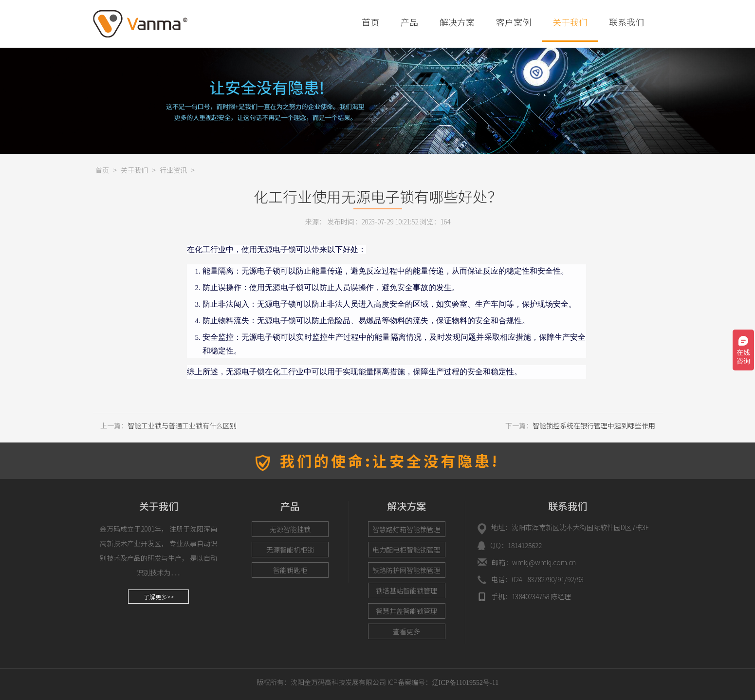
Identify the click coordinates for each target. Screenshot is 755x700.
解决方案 (457, 22)
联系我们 (626, 22)
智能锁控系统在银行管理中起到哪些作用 (594, 425)
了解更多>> (159, 597)
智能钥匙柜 (290, 570)
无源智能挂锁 (290, 529)
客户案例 (514, 22)
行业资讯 (173, 170)
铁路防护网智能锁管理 (406, 570)
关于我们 (570, 22)
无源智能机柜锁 (290, 550)
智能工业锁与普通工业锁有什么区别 (182, 425)
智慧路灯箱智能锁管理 (406, 529)
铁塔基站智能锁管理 (406, 590)
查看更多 (406, 631)
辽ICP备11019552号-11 (465, 683)
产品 (409, 22)
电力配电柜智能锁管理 (406, 550)
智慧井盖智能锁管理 (406, 611)
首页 (370, 22)
